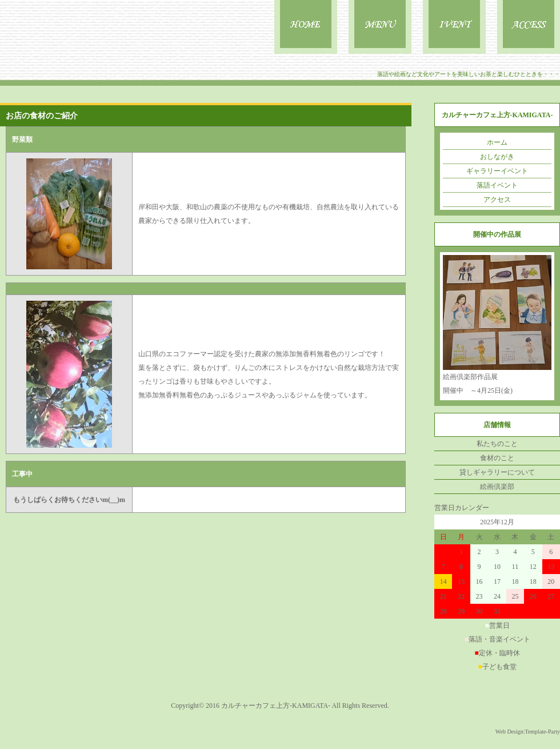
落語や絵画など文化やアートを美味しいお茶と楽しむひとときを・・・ (469, 74)
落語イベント (497, 185)
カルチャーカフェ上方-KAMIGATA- (276, 706)
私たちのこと (497, 444)
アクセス (497, 200)
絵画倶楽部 (497, 487)
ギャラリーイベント (497, 171)
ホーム (497, 142)
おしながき (497, 157)
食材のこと (497, 458)
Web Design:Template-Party (528, 732)
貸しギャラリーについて (497, 472)
